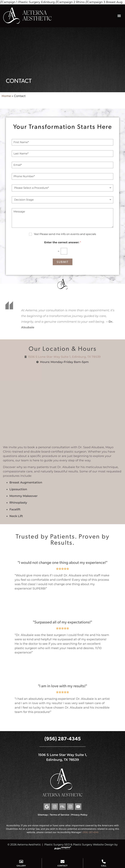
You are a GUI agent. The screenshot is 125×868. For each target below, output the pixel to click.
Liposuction (18, 489)
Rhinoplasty (18, 503)
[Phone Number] (62, 176)
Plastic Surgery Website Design (93, 845)
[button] (119, 16)
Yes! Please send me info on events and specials (65, 234)
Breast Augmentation (26, 482)
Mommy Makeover (24, 496)
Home (6, 96)
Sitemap (43, 815)
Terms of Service (59, 815)
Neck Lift (16, 516)
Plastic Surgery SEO (57, 845)
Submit (63, 262)
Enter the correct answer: (63, 242)
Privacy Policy (79, 815)
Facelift (15, 509)
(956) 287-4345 (63, 738)
